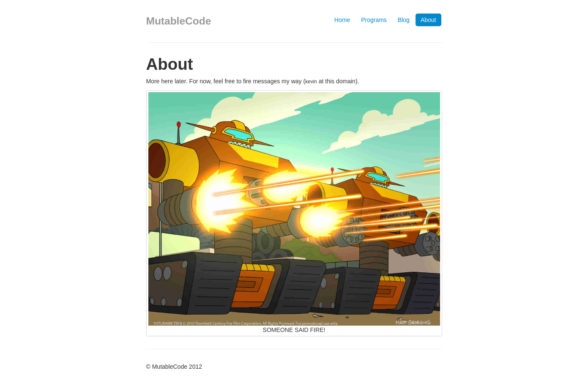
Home (342, 20)
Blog (404, 20)
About (428, 20)
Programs (374, 20)
